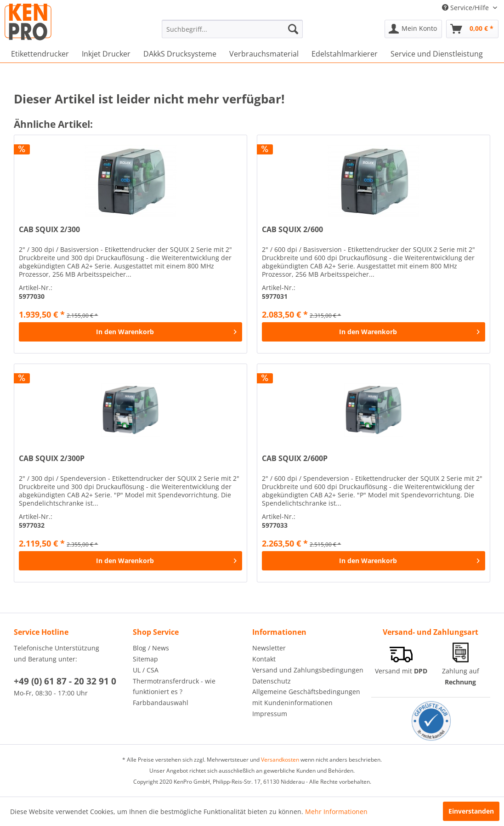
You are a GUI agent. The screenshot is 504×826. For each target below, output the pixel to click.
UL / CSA (146, 670)
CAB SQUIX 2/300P (52, 459)
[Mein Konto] (413, 29)
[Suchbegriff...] (232, 29)
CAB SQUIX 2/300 (49, 230)
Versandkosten (280, 760)
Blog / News (151, 648)
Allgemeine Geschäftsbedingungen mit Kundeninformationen (306, 697)
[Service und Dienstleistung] (437, 54)
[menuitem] (232, 29)
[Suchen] (293, 29)
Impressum (270, 714)
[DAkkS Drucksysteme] (180, 54)
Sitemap (145, 659)
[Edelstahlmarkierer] (345, 54)
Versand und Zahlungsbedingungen (308, 670)
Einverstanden (471, 811)
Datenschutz (272, 681)
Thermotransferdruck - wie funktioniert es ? (174, 686)
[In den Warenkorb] (130, 332)
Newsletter (269, 648)
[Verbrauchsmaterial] (264, 54)
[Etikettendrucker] (40, 54)
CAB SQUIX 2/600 (292, 230)
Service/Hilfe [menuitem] (466, 8)
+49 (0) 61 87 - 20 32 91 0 (65, 681)
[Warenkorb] (472, 29)
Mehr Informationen (336, 812)
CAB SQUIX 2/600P (295, 459)
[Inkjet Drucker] (106, 54)
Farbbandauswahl (161, 703)
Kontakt (264, 659)
